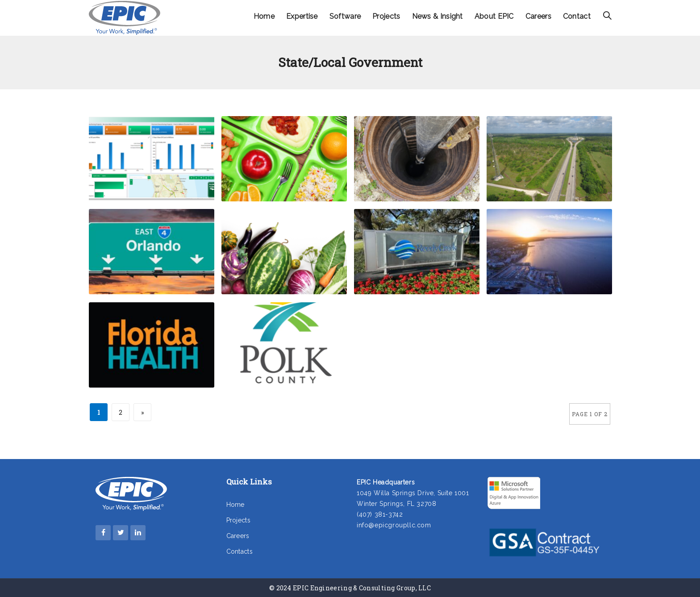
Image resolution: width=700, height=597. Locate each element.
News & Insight (437, 16)
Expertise (302, 16)
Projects (386, 16)
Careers (538, 16)
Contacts (240, 551)
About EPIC (494, 16)
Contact (577, 16)
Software (345, 16)
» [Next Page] (142, 412)
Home (264, 16)
